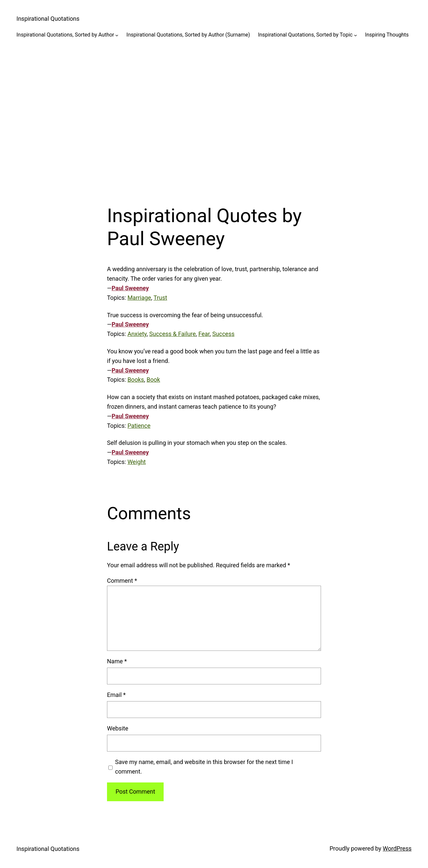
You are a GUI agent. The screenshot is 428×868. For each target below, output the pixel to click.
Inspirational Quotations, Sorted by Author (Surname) (188, 35)
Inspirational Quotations (48, 19)
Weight (137, 462)
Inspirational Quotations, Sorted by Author (65, 35)
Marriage (139, 298)
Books (136, 380)
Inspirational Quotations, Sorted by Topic (305, 35)
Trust (160, 298)
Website (118, 728)
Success (224, 334)
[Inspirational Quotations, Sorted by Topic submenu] (356, 35)
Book (153, 380)
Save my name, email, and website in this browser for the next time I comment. (204, 767)
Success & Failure (172, 334)
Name (117, 661)
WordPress (397, 848)
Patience (139, 426)
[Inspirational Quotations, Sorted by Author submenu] (117, 35)
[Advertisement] (214, 117)
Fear (204, 334)
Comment (122, 581)
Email (116, 695)
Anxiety (137, 334)
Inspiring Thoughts (387, 35)
